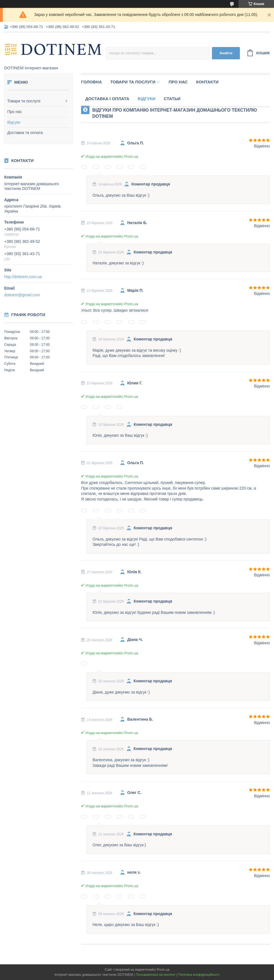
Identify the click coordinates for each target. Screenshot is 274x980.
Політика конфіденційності (199, 975)
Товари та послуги (24, 101)
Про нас (15, 112)
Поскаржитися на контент (155, 975)
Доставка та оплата (25, 133)
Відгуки (14, 122)
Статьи (172, 99)
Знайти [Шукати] (226, 53)
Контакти (207, 82)
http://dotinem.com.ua (23, 277)
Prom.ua (163, 970)
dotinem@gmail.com (22, 295)
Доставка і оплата (107, 99)
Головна (91, 82)
